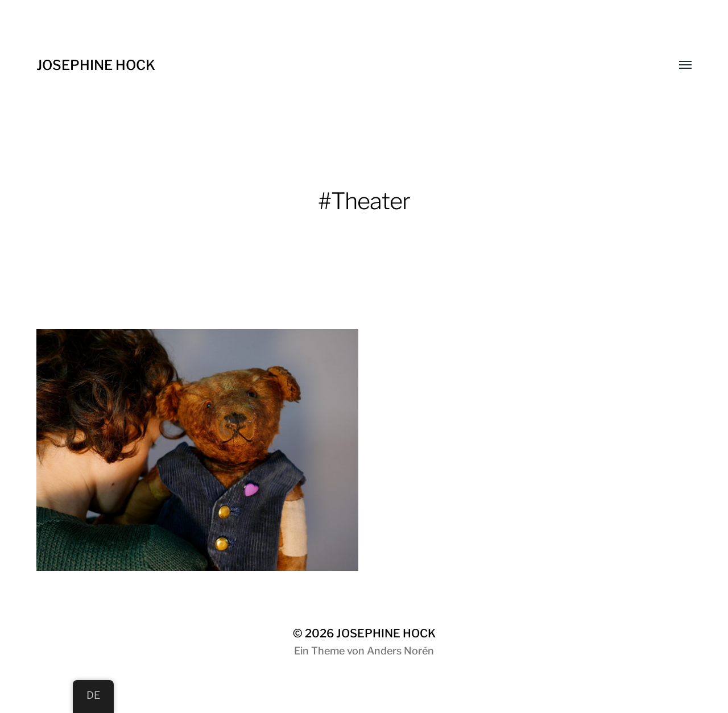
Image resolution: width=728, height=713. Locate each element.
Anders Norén (400, 651)
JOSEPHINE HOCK (96, 65)
